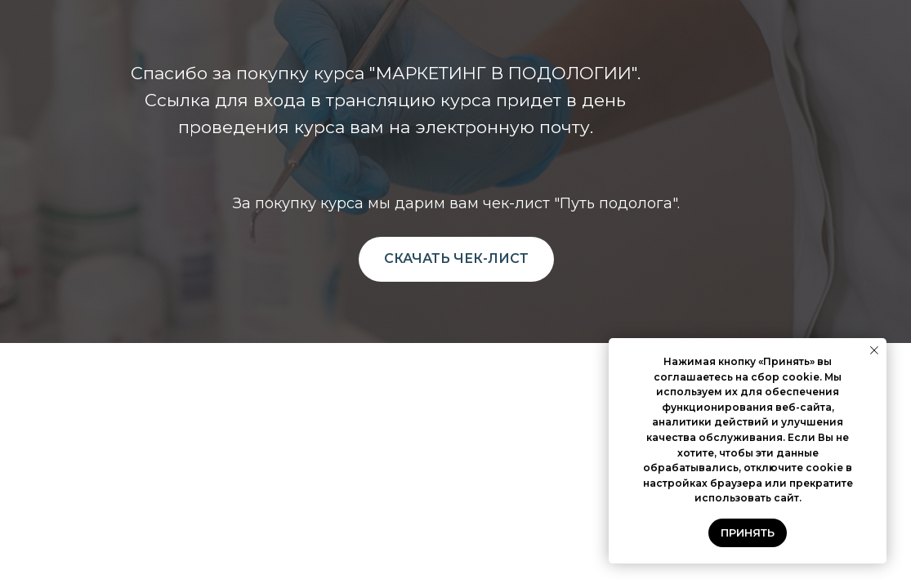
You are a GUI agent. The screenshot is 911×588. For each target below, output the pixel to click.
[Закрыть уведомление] (874, 350)
